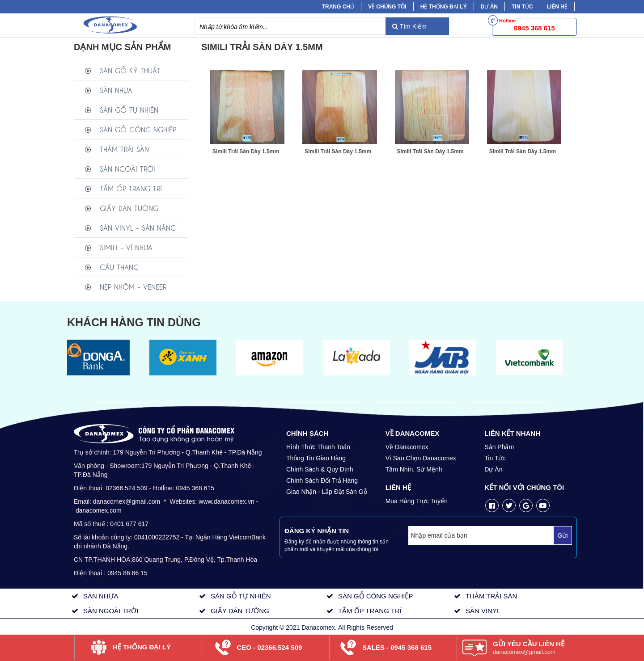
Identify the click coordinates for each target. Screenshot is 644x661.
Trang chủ (338, 7)
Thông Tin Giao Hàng (316, 458)
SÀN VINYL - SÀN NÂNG (138, 227)
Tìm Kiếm (409, 26)
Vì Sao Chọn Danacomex (421, 458)
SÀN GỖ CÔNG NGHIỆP (138, 129)
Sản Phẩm (499, 447)
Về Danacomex (407, 447)
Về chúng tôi (387, 7)
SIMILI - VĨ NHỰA (126, 247)
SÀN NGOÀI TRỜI (127, 168)
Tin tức (522, 7)
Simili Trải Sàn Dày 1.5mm (246, 152)
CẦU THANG (119, 267)
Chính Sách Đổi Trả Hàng (322, 480)
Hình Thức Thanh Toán (318, 447)
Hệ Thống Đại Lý (444, 7)
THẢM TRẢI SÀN (124, 149)
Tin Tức (495, 458)
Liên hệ (557, 7)
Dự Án (489, 7)
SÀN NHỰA (116, 90)
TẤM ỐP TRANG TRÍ (131, 188)
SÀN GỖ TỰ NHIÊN (129, 109)
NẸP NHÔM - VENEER (133, 286)
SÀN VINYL (483, 611)
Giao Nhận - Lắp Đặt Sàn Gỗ (327, 492)
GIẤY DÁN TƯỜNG (129, 208)
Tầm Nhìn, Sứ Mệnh (414, 469)
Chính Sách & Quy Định (320, 469)
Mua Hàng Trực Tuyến (417, 501)
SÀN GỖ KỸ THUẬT (130, 70)
